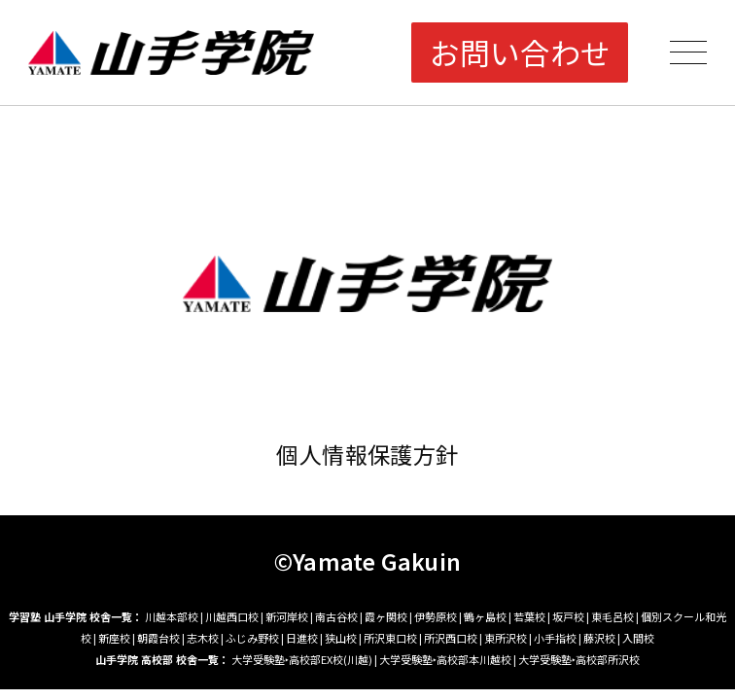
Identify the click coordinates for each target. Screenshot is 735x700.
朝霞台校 (158, 638)
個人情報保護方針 (367, 454)
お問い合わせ (520, 52)
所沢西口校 (451, 638)
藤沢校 (599, 638)
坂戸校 (568, 616)
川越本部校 (172, 616)
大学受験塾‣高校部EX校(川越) (302, 659)
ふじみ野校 (252, 638)
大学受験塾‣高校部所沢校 (579, 659)
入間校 (638, 638)
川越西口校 (232, 616)
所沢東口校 (390, 638)
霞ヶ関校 (386, 616)
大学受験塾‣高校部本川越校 (445, 659)
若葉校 (529, 616)
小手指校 (555, 638)
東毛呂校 (612, 616)
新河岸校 (287, 616)
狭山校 (341, 638)
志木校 (203, 638)
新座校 (114, 638)
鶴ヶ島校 (485, 616)
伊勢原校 (436, 616)
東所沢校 (506, 638)
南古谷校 (336, 616)
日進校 (302, 638)
